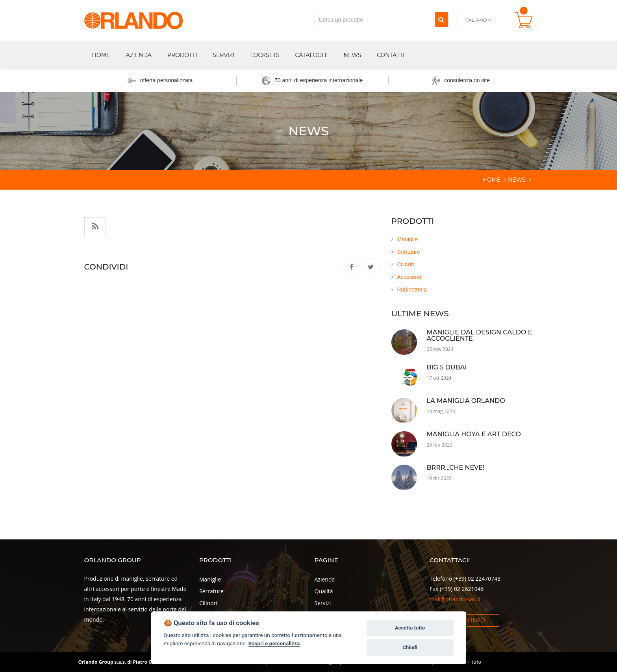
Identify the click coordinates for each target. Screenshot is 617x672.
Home (101, 55)
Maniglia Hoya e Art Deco (474, 434)
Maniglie (408, 239)
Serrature (409, 252)
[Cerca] (441, 19)
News (353, 55)
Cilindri (406, 264)
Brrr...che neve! (456, 468)
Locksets (265, 55)
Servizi (223, 55)
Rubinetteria (412, 290)
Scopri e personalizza (274, 643)
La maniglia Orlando (466, 401)
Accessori (409, 277)
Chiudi (410, 647)
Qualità (324, 591)
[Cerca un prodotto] (375, 19)
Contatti (391, 55)
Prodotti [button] (182, 55)
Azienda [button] (139, 55)
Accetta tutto (410, 628)
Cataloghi (312, 55)
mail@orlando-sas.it (455, 599)
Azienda (325, 579)
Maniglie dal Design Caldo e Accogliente (480, 335)
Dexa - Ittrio (468, 662)
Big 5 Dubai (447, 367)
